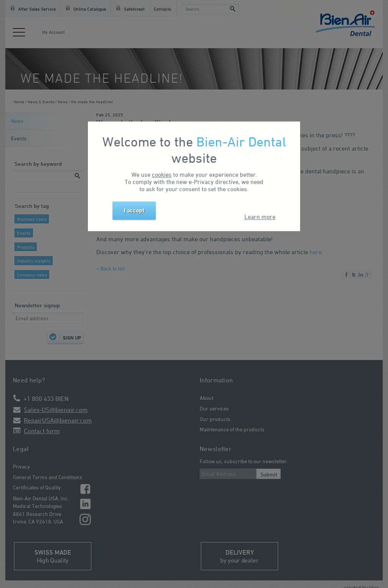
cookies (162, 175)
